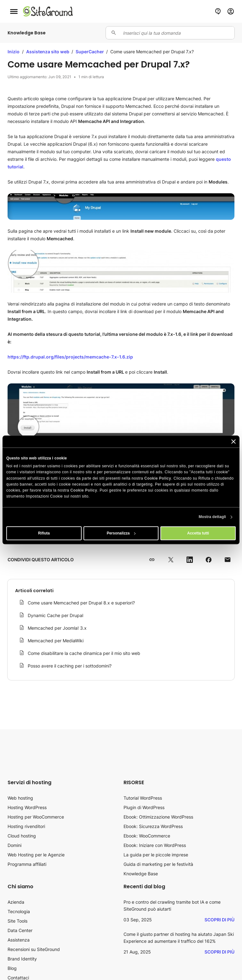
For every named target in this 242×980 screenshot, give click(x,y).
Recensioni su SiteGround (34, 949)
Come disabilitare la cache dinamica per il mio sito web (84, 653)
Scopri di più (219, 920)
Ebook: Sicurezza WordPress (153, 826)
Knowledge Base (141, 874)
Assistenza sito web (48, 52)
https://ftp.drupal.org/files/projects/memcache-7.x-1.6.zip (70, 357)
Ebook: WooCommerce (147, 836)
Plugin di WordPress (144, 807)
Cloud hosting (22, 836)
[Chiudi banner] (233, 441)
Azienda (16, 902)
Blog (12, 968)
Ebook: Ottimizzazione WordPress (158, 817)
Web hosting (20, 798)
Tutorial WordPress (143, 798)
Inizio (14, 52)
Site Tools (17, 921)
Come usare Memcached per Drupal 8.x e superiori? (81, 603)
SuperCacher (90, 52)
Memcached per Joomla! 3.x (57, 628)
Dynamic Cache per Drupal (55, 615)
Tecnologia (19, 911)
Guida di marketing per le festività (158, 864)
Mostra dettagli (212, 517)
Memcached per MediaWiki (56, 641)
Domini (14, 845)
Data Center (20, 930)
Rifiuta (44, 534)
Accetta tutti (198, 534)
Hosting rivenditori (26, 826)
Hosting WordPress (27, 807)
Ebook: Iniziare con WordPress (155, 845)
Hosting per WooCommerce (36, 817)
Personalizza (121, 534)
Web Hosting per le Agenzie (36, 855)
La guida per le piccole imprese (156, 855)
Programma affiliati (27, 864)
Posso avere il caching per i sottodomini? (70, 666)
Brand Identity (22, 959)
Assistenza (19, 940)
